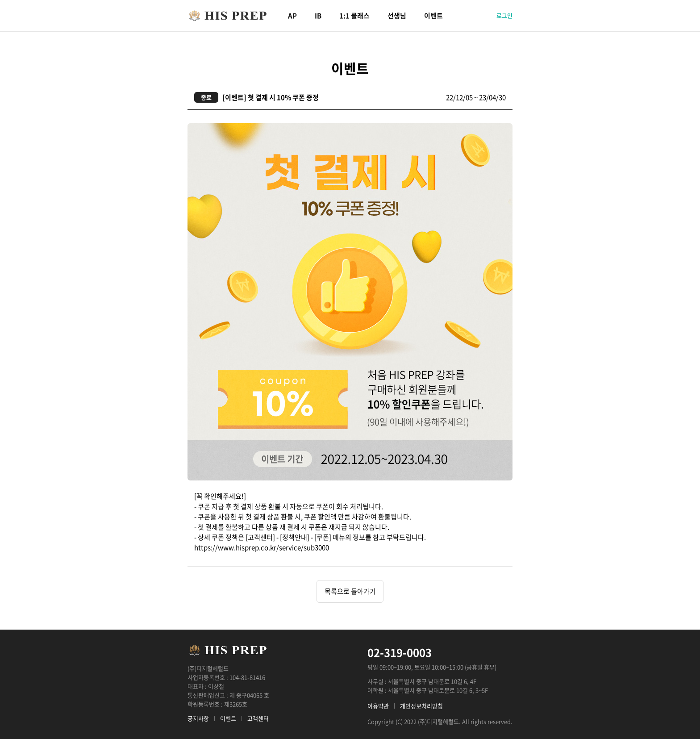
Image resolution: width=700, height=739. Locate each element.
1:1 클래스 (354, 16)
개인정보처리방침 (421, 706)
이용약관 (378, 706)
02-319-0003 (400, 652)
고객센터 (258, 718)
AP (292, 16)
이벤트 (433, 16)
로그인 (504, 15)
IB (318, 16)
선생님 (397, 16)
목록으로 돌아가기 (350, 591)
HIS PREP (228, 16)
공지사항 (198, 718)
